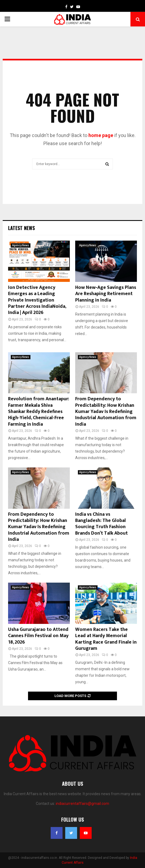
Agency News (21, 245)
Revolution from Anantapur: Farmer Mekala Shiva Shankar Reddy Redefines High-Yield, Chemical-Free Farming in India (39, 412)
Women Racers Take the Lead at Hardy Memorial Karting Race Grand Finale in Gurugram (106, 639)
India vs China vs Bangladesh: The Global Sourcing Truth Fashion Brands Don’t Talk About (101, 524)
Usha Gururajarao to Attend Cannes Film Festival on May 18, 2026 (38, 636)
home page (101, 135)
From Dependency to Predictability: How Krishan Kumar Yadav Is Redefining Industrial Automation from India (106, 412)
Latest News (21, 228)
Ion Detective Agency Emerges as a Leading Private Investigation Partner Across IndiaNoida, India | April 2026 (37, 300)
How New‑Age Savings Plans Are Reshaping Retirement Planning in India (106, 294)
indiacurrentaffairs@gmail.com (82, 804)
